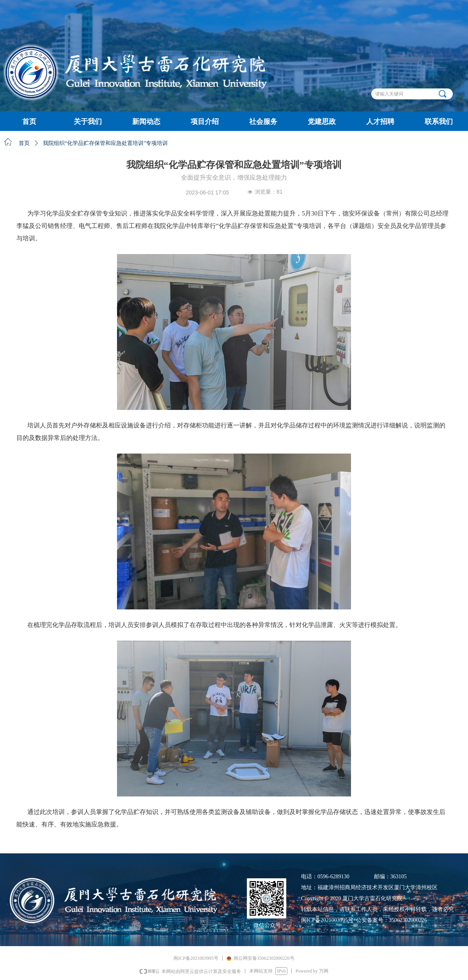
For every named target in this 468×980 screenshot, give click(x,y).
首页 (24, 143)
